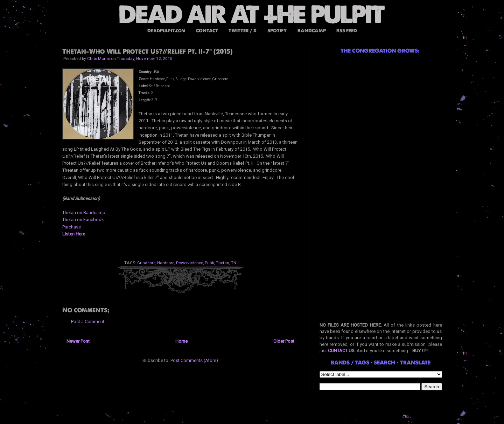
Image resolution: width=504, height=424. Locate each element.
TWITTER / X (243, 31)
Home (181, 341)
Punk (209, 263)
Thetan (223, 263)
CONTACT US (341, 351)
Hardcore (166, 263)
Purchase (72, 227)
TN (234, 263)
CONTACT (207, 31)
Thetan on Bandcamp (84, 213)
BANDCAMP (312, 31)
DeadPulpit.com (166, 31)
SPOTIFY (277, 31)
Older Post (284, 341)
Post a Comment (88, 322)
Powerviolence (190, 263)
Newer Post (78, 341)
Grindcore (146, 263)
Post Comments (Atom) (194, 360)
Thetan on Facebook (83, 220)
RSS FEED (347, 31)
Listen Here (74, 234)
